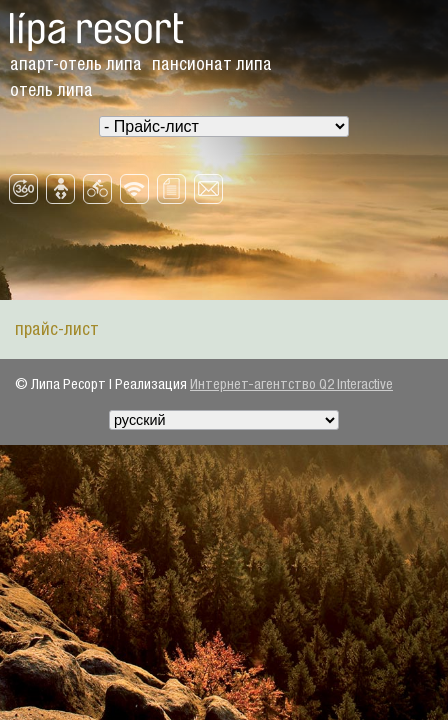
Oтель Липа (51, 90)
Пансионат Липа (212, 64)
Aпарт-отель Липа (76, 64)
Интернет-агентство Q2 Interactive (291, 384)
